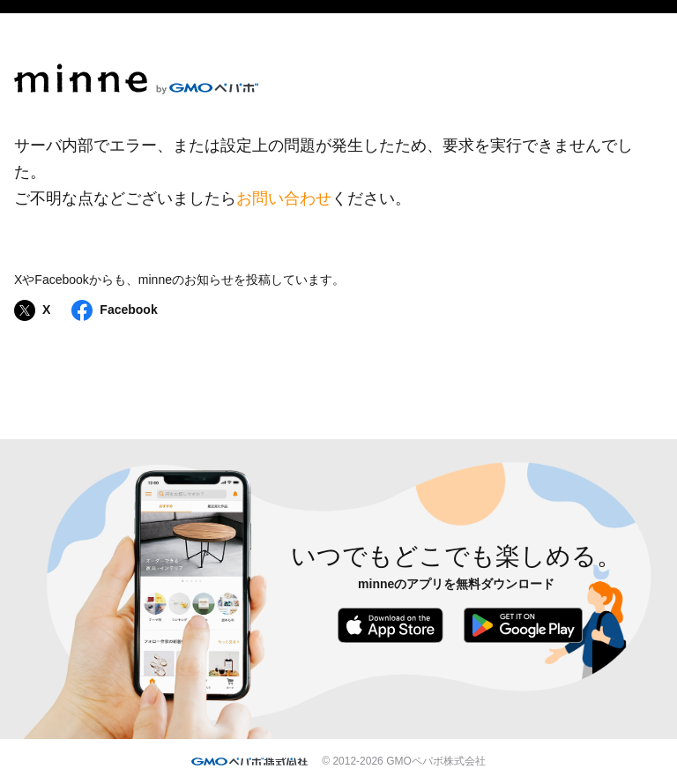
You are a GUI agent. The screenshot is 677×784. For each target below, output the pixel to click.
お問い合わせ (284, 198)
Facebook (114, 310)
